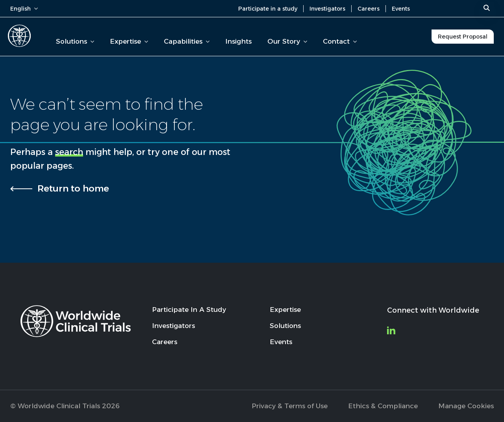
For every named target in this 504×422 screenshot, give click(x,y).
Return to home (73, 188)
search (69, 152)
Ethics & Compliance (383, 406)
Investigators (327, 9)
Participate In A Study (189, 310)
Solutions (75, 41)
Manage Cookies (466, 406)
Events (401, 9)
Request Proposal (463, 37)
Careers (369, 9)
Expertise (129, 41)
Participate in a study (268, 9)
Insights (238, 41)
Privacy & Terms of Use (290, 406)
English (24, 9)
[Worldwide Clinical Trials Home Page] (19, 36)
